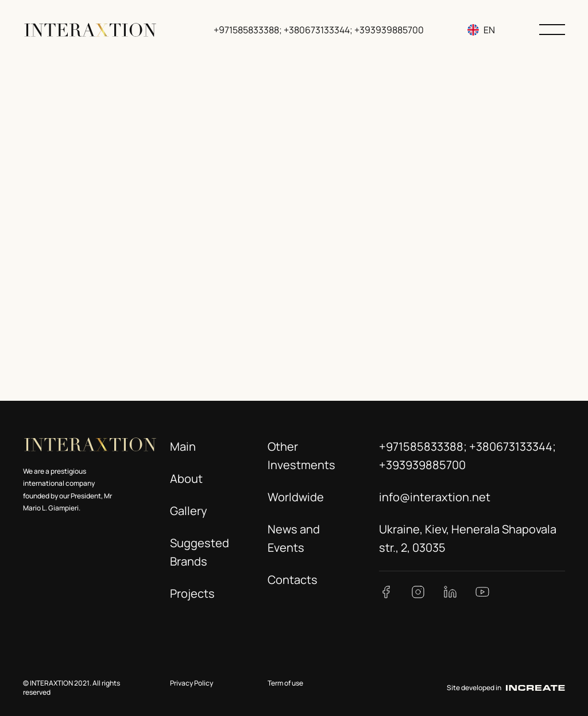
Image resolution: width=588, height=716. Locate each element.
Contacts (293, 580)
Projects (192, 593)
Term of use (285, 683)
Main (183, 446)
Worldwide (296, 497)
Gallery (189, 511)
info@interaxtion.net (435, 497)
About (186, 479)
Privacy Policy (192, 683)
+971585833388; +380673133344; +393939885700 (320, 30)
